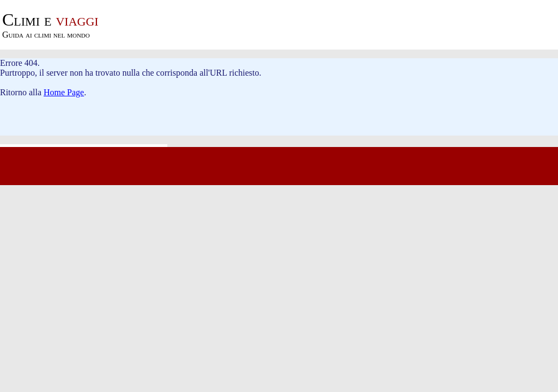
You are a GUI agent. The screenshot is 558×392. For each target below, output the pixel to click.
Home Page (64, 92)
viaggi (50, 20)
